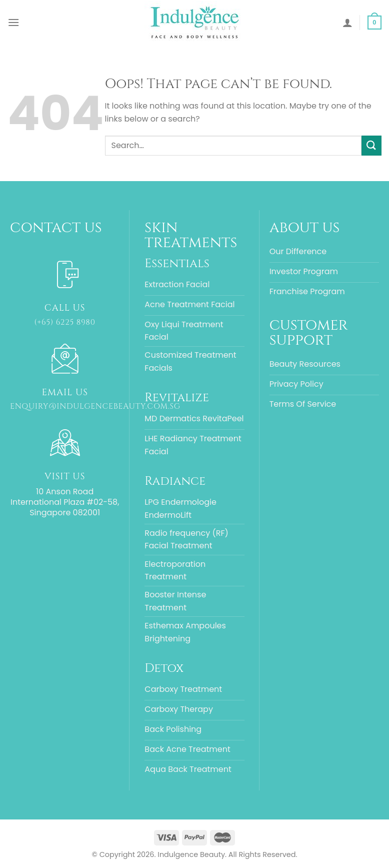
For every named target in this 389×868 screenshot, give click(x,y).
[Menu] (13, 22)
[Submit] (371, 145)
